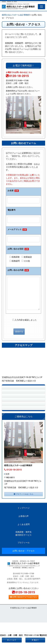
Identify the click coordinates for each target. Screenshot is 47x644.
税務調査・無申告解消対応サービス (13, 412)
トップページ (13, 389)
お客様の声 (12, 396)
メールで (12, 640)
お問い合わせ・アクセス (18, 428)
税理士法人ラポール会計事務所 (21, 7)
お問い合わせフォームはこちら (24, 619)
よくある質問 (13, 403)
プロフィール (13, 421)
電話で (35, 640)
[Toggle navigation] (41, 7)
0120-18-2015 (17, 76)
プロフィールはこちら (24, 516)
